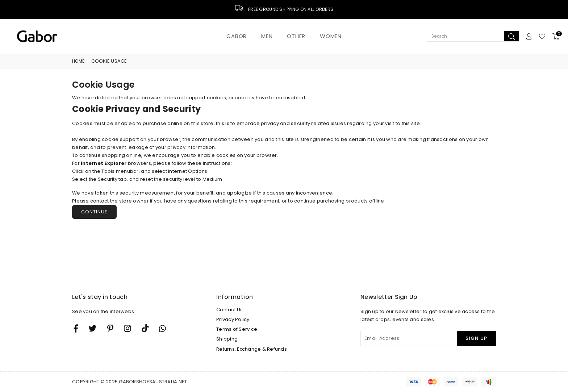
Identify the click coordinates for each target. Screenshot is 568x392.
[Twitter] (92, 328)
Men (267, 36)
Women (331, 36)
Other (296, 36)
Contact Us (230, 310)
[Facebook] (76, 328)
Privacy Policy (233, 319)
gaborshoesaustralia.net (153, 382)
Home (78, 61)
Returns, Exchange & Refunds (252, 349)
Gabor (237, 36)
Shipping (227, 339)
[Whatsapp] (162, 328)
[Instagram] (110, 328)
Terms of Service (237, 329)
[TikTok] (145, 328)
